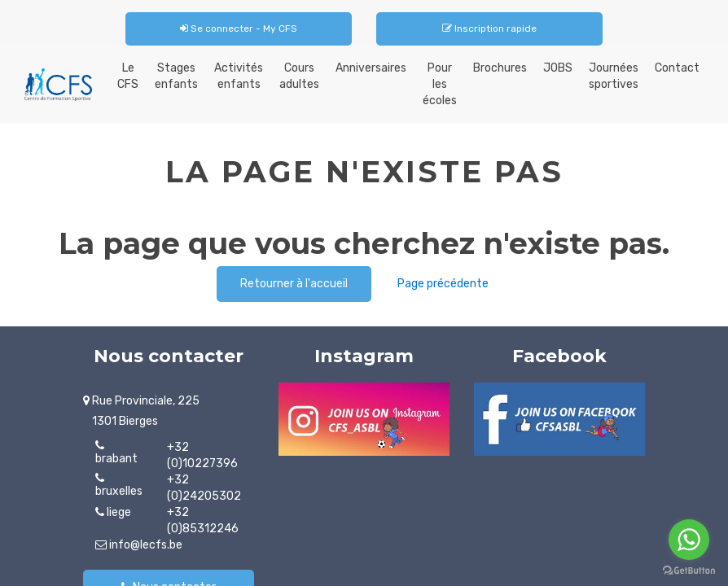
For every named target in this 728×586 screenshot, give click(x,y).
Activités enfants (239, 76)
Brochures (500, 68)
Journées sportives (614, 76)
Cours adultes (299, 76)
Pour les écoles (440, 84)
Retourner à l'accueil (294, 284)
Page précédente (443, 284)
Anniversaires (371, 68)
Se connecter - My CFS (239, 28)
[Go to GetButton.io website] (689, 570)
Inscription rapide (489, 28)
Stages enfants (176, 76)
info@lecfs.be (139, 545)
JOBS (558, 68)
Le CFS (128, 76)
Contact (677, 68)
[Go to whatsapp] (689, 540)
